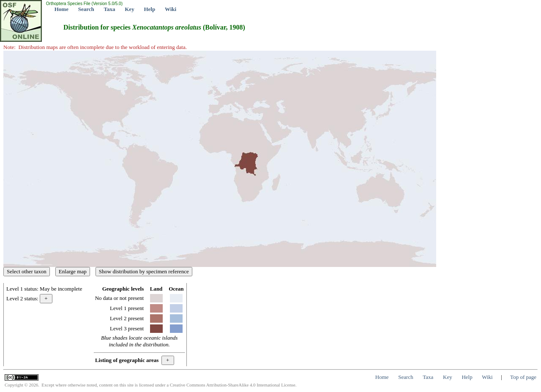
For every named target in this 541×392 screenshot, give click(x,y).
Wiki (171, 9)
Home (61, 9)
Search (86, 9)
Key (129, 9)
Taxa (110, 9)
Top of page (523, 377)
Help (149, 9)
